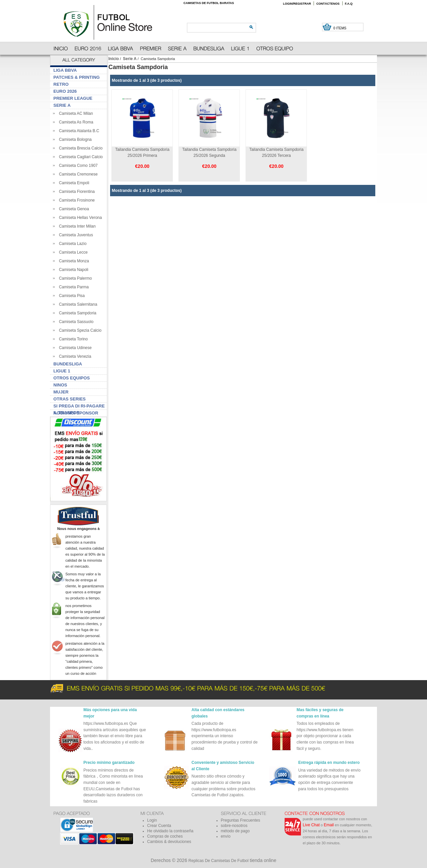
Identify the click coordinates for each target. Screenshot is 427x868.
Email (329, 825)
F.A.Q (349, 4)
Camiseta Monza (73, 261)
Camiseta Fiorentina (76, 192)
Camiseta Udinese (74, 348)
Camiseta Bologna (74, 139)
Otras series (70, 399)
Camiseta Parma (73, 287)
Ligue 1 (62, 371)
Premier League (73, 98)
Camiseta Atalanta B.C (78, 131)
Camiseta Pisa (71, 296)
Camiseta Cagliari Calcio (80, 157)
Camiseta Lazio (72, 244)
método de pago (235, 831)
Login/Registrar (297, 4)
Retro (61, 84)
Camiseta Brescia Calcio (80, 148)
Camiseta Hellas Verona (79, 218)
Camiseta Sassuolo (75, 322)
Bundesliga (68, 364)
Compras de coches (165, 836)
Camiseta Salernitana (77, 304)
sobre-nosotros (234, 826)
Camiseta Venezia (74, 356)
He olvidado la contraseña (170, 831)
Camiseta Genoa (73, 209)
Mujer (61, 392)
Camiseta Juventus (75, 235)
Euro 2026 (65, 91)
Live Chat (311, 825)
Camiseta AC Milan (75, 113)
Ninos (60, 385)
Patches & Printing (77, 77)
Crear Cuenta (159, 826)
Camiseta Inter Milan (76, 226)
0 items (340, 28)
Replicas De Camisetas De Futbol (219, 861)
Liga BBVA (65, 70)
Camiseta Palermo (74, 278)
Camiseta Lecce (72, 252)
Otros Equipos (72, 378)
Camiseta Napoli (73, 270)
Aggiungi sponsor (76, 413)
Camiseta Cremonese (77, 174)
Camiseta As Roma (75, 122)
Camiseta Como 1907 (77, 166)
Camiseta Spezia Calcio (79, 330)
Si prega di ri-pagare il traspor (79, 407)
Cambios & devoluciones (169, 842)
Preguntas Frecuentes (241, 820)
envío (226, 836)
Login (152, 820)
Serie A (130, 59)
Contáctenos (328, 4)
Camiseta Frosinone (76, 200)
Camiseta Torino (72, 339)
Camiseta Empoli (73, 183)
